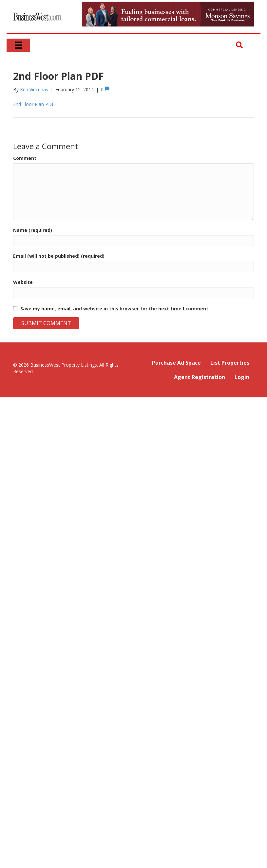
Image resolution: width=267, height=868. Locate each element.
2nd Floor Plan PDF (34, 104)
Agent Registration (200, 377)
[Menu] (18, 45)
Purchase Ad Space (176, 363)
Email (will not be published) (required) (59, 256)
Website (23, 282)
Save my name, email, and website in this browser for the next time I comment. (115, 309)
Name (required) (33, 230)
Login (242, 377)
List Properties (230, 363)
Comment (25, 158)
